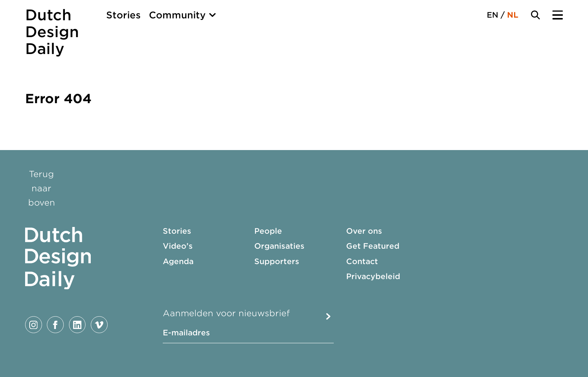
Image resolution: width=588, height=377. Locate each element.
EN (493, 15)
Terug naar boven (42, 188)
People (268, 231)
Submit (328, 316)
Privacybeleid (373, 276)
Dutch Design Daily (52, 32)
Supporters (277, 261)
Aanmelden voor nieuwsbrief (226, 313)
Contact (362, 261)
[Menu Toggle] (558, 15)
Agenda (178, 261)
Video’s (178, 246)
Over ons (364, 231)
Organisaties (279, 246)
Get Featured (373, 246)
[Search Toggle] (535, 15)
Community (177, 15)
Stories (123, 15)
